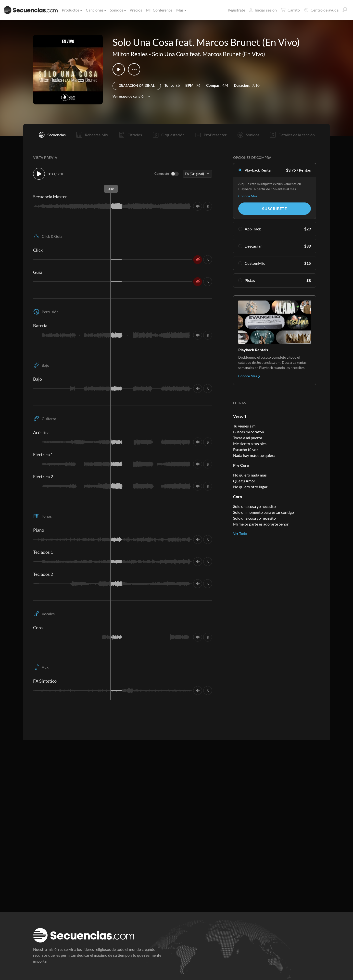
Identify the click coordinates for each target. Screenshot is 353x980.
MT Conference (159, 10)
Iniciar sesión (263, 10)
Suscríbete (275, 208)
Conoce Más (248, 196)
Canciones (96, 10)
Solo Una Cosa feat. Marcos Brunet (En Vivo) (208, 54)
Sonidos (118, 10)
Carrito (290, 10)
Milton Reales (130, 54)
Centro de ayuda (321, 10)
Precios (136, 10)
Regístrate (236, 10)
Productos (72, 10)
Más (181, 10)
